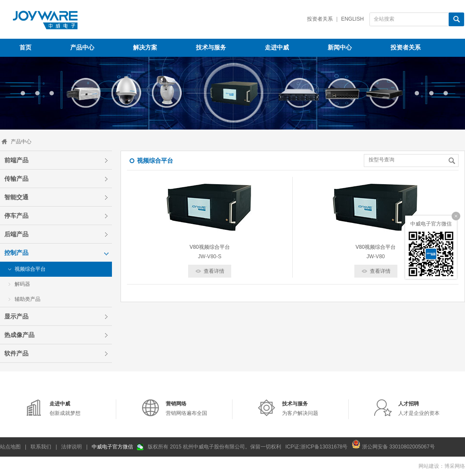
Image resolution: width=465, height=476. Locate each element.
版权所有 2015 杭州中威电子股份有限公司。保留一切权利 (214, 447)
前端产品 (16, 160)
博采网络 (455, 466)
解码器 (22, 284)
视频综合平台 (30, 269)
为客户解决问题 (300, 408)
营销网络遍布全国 (186, 408)
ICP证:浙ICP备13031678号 (317, 447)
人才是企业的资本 (419, 408)
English (352, 19)
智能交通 (16, 197)
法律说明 (71, 447)
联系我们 (41, 447)
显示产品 (16, 316)
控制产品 (16, 253)
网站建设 (429, 466)
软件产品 (16, 353)
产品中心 (21, 142)
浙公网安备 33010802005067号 (393, 444)
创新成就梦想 (65, 408)
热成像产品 (19, 335)
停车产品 (16, 216)
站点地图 (10, 447)
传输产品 (16, 179)
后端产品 (16, 234)
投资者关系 (320, 19)
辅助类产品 (28, 299)
